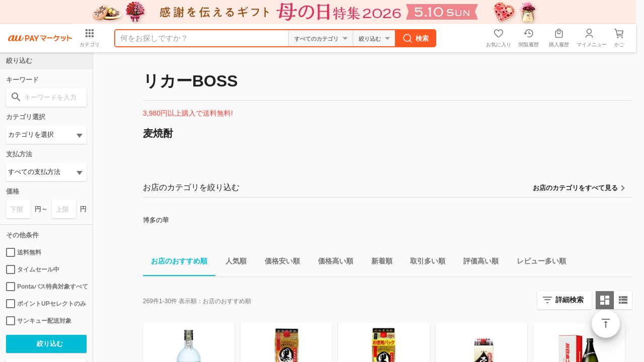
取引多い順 (424, 263)
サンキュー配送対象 (39, 321)
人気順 (232, 263)
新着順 (378, 263)
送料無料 (24, 252)
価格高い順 (332, 263)
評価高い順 (477, 263)
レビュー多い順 (537, 263)
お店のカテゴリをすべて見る (575, 188)
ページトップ (606, 324)
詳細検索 (570, 300)
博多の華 (156, 220)
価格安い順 (278, 263)
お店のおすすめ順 (175, 263)
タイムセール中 (33, 269)
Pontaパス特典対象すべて (46, 287)
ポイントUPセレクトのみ (46, 304)
